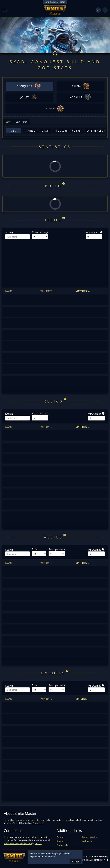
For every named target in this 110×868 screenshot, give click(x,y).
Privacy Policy (63, 845)
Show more (39, 823)
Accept (75, 861)
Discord (38, 843)
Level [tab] (8, 122)
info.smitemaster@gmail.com (18, 843)
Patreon (60, 837)
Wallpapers (88, 841)
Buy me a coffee (90, 837)
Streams (61, 841)
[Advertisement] (55, 262)
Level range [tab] (22, 122)
